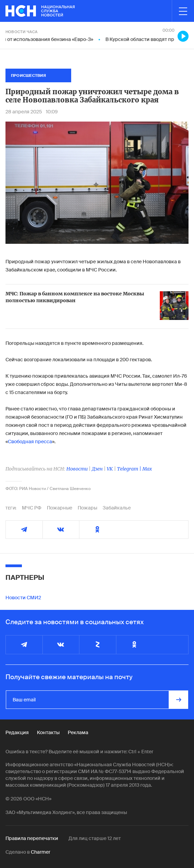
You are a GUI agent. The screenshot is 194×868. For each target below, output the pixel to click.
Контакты (48, 732)
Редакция (17, 732)
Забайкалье (117, 508)
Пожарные (60, 508)
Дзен (97, 469)
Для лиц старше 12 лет (95, 838)
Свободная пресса (30, 442)
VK (110, 469)
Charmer (41, 852)
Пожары (87, 508)
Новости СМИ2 (23, 598)
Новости (77, 469)
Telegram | (130, 469)
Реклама (78, 732)
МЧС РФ (32, 508)
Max (147, 469)
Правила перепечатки (32, 838)
